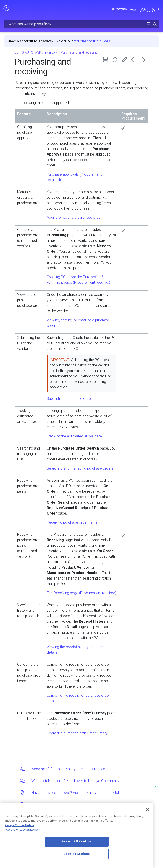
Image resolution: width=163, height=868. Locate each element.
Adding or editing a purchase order (74, 217)
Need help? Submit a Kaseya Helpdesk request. (69, 769)
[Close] (147, 809)
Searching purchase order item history (77, 733)
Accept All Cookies (77, 841)
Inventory (51, 53)
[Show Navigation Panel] (6, 8)
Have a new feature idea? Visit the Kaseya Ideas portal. (76, 793)
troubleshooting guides (92, 41)
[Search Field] (81, 24)
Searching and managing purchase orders (80, 468)
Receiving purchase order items (72, 522)
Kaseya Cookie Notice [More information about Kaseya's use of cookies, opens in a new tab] (19, 825)
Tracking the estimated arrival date (74, 436)
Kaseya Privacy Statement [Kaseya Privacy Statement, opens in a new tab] (23, 830)
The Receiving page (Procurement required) (81, 593)
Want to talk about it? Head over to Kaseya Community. (76, 781)
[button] (148, 24)
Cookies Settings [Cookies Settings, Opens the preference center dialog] (77, 854)
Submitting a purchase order (69, 399)
